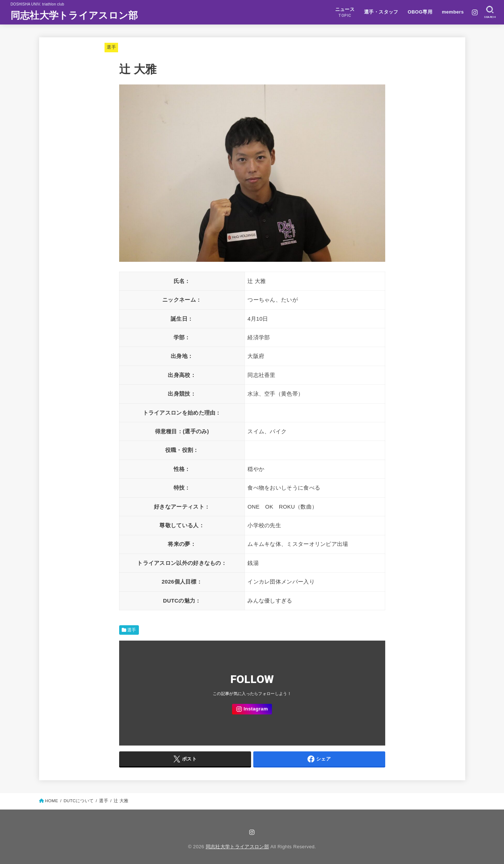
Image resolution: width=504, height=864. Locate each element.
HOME (52, 801)
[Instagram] (475, 12)
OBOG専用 (420, 12)
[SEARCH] (490, 12)
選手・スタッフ (381, 12)
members (453, 12)
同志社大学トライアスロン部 (74, 15)
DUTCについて (79, 801)
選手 (111, 47)
